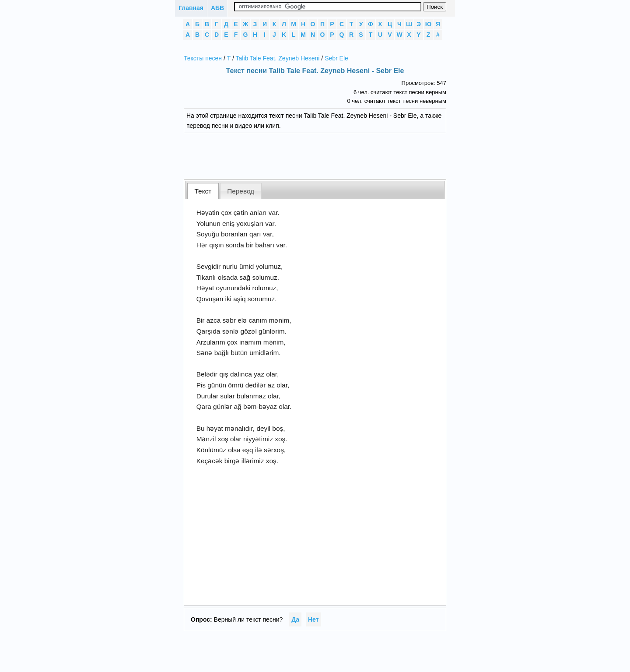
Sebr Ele (336, 58)
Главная (191, 8)
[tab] (203, 191)
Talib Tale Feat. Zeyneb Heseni (278, 58)
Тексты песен (203, 58)
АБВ (217, 8)
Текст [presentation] (203, 191)
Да (295, 619)
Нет (313, 619)
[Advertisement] (322, 155)
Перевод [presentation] (241, 191)
